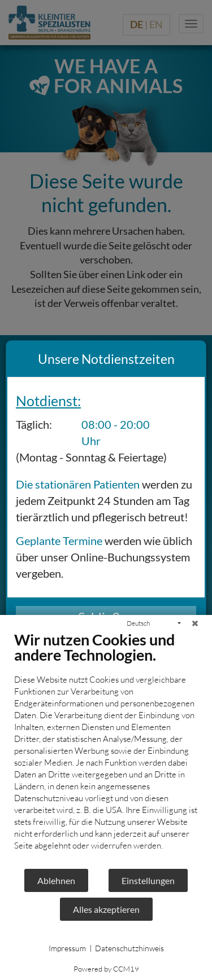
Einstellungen (148, 880)
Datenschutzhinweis (129, 948)
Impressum (67, 948)
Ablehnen (56, 880)
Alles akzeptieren (106, 909)
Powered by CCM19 (106, 969)
